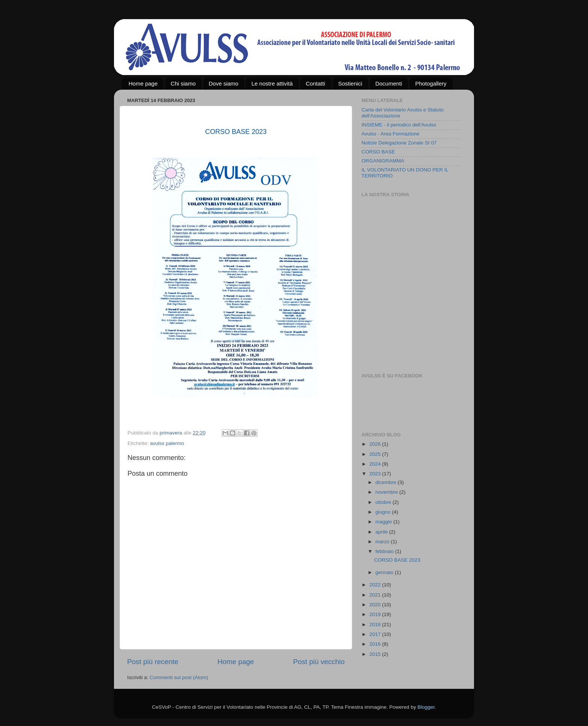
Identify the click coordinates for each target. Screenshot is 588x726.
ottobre (384, 502)
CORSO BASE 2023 (398, 560)
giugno (384, 512)
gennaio (385, 572)
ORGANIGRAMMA (383, 161)
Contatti (315, 83)
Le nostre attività (272, 83)
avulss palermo (167, 443)
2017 (376, 634)
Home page (143, 83)
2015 (376, 654)
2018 (376, 625)
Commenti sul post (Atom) (179, 677)
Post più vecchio (319, 662)
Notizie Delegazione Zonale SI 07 (399, 143)
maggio (384, 522)
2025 (376, 454)
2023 (376, 474)
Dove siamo (224, 83)
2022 (376, 585)
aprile (382, 532)
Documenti (389, 83)
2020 (376, 605)
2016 (376, 644)
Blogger (426, 707)
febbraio (385, 551)
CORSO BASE (378, 152)
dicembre (386, 482)
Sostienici (350, 83)
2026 (376, 444)
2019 (376, 614)
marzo (383, 542)
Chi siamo (183, 83)
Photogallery (431, 83)
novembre (387, 492)
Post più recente (153, 662)
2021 (376, 595)
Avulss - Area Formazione (390, 134)
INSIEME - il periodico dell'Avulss (399, 125)
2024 (376, 464)
